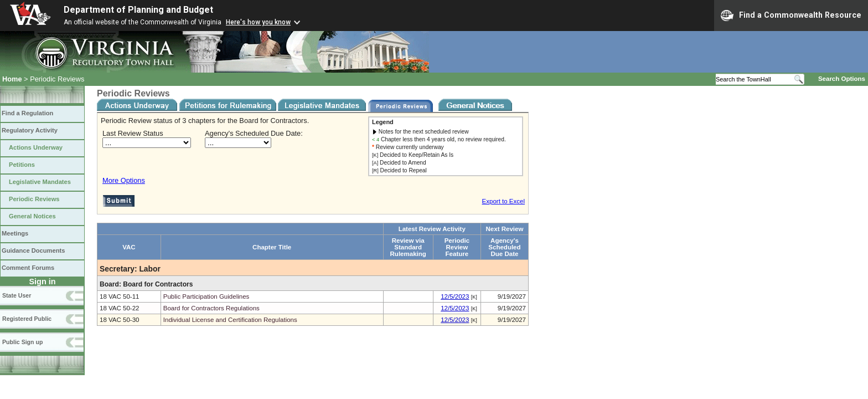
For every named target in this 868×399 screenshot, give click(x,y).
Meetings (15, 233)
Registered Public (27, 319)
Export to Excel (503, 201)
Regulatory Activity (30, 130)
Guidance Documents (33, 250)
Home (12, 79)
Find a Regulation (27, 113)
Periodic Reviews (34, 199)
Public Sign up (22, 342)
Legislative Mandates (40, 182)
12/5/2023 (455, 296)
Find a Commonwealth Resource (791, 16)
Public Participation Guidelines (206, 296)
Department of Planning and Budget (138, 10)
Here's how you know (258, 22)
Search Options (842, 79)
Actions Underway (36, 147)
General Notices (32, 216)
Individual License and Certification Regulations (230, 320)
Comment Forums (28, 268)
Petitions (22, 165)
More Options (124, 180)
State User (17, 295)
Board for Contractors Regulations (211, 308)
